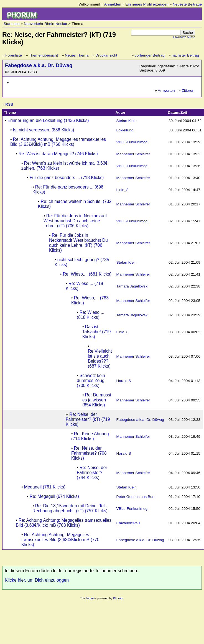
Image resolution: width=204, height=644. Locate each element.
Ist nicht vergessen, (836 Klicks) (44, 130)
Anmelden (113, 4)
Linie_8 (123, 190)
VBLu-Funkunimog (132, 142)
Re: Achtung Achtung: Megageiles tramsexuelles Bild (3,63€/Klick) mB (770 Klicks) (60, 540)
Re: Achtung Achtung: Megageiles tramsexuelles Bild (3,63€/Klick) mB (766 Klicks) (58, 142)
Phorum (118, 598)
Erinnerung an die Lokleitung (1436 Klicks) (48, 120)
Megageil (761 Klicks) (45, 487)
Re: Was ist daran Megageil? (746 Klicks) (58, 154)
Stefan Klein (127, 121)
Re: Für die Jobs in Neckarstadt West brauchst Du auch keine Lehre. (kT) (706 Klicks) (75, 221)
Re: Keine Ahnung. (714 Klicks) (91, 436)
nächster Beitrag (185, 55)
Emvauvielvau (128, 523)
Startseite (12, 24)
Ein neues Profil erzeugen (147, 4)
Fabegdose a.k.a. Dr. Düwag (39, 65)
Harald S (124, 381)
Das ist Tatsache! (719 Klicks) (97, 332)
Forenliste (14, 55)
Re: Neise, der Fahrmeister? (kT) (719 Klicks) (88, 419)
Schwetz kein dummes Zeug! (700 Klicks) (91, 380)
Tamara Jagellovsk (132, 286)
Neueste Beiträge (187, 4)
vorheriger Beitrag (150, 55)
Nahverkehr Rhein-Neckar (46, 24)
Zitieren (188, 91)
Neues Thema (77, 55)
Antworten (166, 91)
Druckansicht (106, 55)
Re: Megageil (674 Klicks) (54, 496)
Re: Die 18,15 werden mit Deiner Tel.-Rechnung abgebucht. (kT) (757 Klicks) (70, 508)
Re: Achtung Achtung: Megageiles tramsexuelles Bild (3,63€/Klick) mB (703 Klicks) (64, 523)
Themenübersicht (43, 55)
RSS (9, 104)
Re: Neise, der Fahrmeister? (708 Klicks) (89, 453)
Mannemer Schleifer (133, 154)
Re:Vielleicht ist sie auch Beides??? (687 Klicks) (100, 359)
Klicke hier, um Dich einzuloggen (37, 580)
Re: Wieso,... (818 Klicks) (90, 315)
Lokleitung (125, 130)
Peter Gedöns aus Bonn (137, 497)
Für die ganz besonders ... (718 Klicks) (67, 178)
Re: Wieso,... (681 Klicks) (87, 274)
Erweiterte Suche (184, 37)
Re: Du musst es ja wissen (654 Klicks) (97, 400)
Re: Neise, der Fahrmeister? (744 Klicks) (92, 473)
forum (90, 598)
